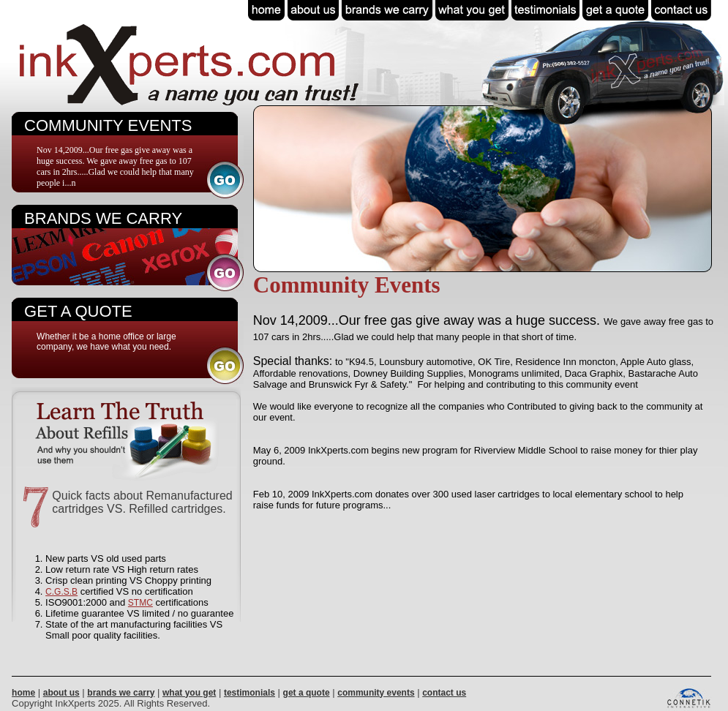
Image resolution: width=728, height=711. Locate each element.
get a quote (307, 693)
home (23, 693)
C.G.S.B (61, 592)
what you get (189, 693)
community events (376, 693)
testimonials (249, 693)
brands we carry (121, 693)
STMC (140, 603)
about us (61, 693)
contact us (444, 693)
